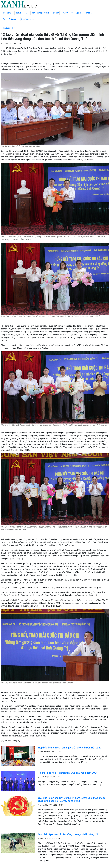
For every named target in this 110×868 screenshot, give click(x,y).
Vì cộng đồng (77, 13)
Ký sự (65, 13)
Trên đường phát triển (40, 13)
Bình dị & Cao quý (10, 19)
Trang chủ (7, 13)
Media (89, 13)
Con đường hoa (28, 19)
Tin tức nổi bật (21, 13)
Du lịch (56, 13)
